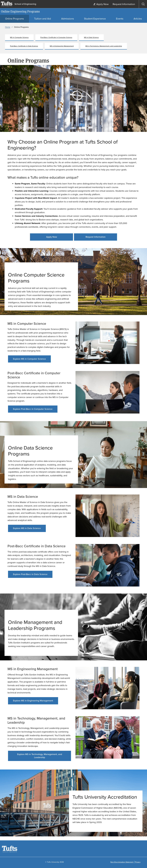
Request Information (96, 237)
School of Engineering (25, 4)
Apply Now (52, 237)
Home (8, 27)
